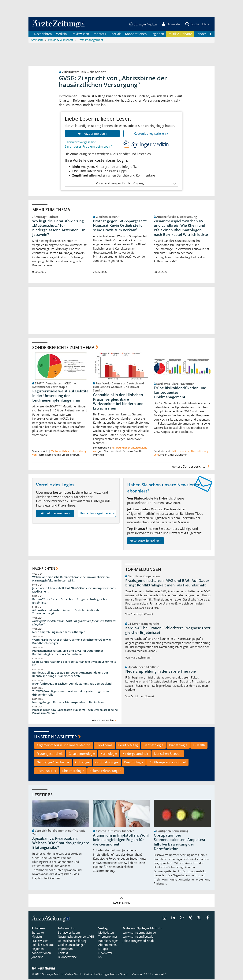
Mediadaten (106, 933)
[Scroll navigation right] (210, 34)
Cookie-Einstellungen (72, 945)
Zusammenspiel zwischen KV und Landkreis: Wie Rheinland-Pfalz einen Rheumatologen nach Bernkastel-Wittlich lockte (181, 228)
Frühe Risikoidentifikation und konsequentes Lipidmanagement (180, 393)
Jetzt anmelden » (92, 134)
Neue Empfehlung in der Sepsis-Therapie (59, 633)
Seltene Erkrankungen (106, 771)
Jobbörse (37, 957)
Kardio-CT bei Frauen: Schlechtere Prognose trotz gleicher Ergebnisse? (70, 601)
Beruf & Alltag (128, 745)
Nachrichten (43, 34)
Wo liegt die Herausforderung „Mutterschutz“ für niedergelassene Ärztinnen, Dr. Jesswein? (59, 228)
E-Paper (103, 949)
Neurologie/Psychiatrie (53, 763)
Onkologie (82, 763)
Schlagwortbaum (69, 933)
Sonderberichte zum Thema (63, 348)
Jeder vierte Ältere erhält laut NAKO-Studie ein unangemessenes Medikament (74, 590)
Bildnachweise (67, 957)
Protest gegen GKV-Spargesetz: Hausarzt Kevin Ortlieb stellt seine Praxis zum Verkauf (120, 226)
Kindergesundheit (135, 754)
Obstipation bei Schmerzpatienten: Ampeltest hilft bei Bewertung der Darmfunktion (180, 842)
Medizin (61, 34)
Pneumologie (134, 763)
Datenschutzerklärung (72, 941)
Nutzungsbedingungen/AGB (76, 937)
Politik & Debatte (180, 34)
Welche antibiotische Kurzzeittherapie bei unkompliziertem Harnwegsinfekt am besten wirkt (71, 579)
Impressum (65, 949)
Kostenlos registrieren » (151, 134)
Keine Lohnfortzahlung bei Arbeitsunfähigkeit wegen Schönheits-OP (75, 664)
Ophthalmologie (107, 763)
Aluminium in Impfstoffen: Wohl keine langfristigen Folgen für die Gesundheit (121, 840)
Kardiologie (109, 754)
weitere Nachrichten (105, 720)
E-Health (199, 745)
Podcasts (99, 34)
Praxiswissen (80, 34)
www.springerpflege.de (138, 937)
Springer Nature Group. (114, 975)
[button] (206, 24)
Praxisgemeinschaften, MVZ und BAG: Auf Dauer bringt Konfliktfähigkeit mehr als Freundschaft (68, 653)
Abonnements (107, 945)
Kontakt (63, 953)
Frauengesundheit (50, 754)
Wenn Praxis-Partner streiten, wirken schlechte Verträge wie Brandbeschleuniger (71, 642)
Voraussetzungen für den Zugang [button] (136, 184)
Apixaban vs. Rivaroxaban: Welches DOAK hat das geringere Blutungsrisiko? (61, 843)
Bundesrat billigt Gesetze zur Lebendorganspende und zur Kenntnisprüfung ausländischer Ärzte (70, 675)
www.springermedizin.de (139, 933)
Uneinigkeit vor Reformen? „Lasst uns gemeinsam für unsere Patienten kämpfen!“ (74, 623)
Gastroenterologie (82, 754)
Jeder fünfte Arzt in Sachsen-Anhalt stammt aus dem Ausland (72, 684)
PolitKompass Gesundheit (167, 763)
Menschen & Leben (168, 754)
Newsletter (105, 953)
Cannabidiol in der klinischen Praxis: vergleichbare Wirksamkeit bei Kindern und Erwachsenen (118, 402)
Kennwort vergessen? (80, 143)
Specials (116, 34)
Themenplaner (108, 937)
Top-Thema (104, 745)
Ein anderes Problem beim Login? (89, 147)
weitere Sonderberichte (191, 467)
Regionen (157, 34)
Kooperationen (136, 34)
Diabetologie (178, 745)
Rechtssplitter (47, 771)
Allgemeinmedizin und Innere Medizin (64, 745)
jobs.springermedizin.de (139, 941)
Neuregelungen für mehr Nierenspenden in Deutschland (69, 703)
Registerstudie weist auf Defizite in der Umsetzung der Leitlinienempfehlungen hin (60, 396)
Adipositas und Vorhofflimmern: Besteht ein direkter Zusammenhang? (67, 612)
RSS (101, 957)
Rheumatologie (73, 771)
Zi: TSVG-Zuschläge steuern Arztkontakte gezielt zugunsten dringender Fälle (71, 693)
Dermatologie (153, 745)
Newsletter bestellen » (146, 541)
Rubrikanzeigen (108, 941)
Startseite (38, 933)
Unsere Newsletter (56, 737)
